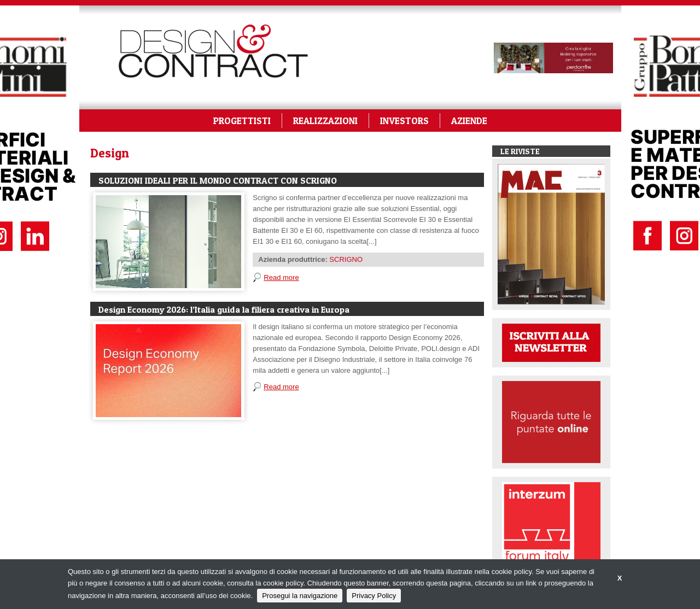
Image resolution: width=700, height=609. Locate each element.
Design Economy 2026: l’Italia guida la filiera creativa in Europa (224, 309)
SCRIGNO (346, 259)
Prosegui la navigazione (300, 596)
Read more (281, 277)
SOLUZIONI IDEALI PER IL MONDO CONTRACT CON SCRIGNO (218, 180)
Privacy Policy (374, 596)
